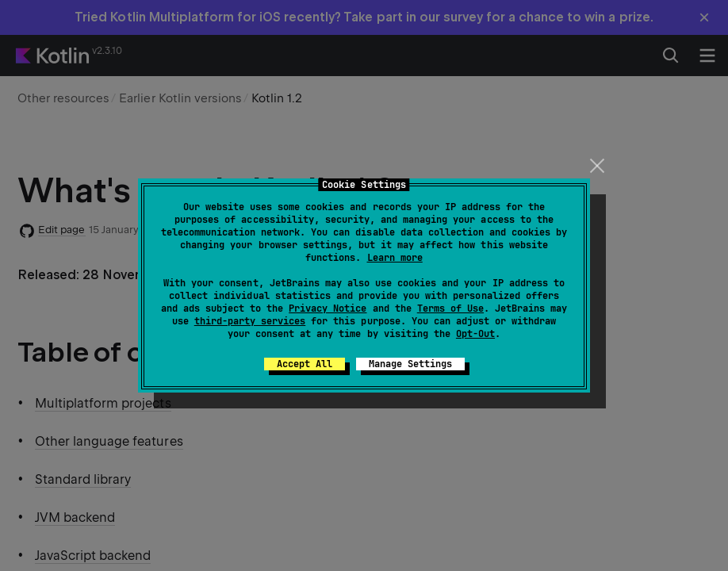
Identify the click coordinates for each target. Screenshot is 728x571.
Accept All (305, 364)
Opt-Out (475, 334)
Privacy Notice (328, 308)
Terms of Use (450, 308)
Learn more (395, 258)
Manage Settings (410, 364)
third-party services (250, 321)
